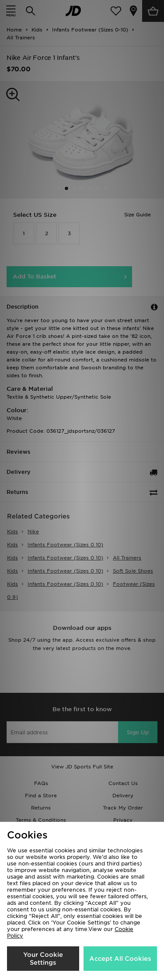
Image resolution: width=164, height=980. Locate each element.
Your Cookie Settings (43, 959)
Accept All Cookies (120, 959)
